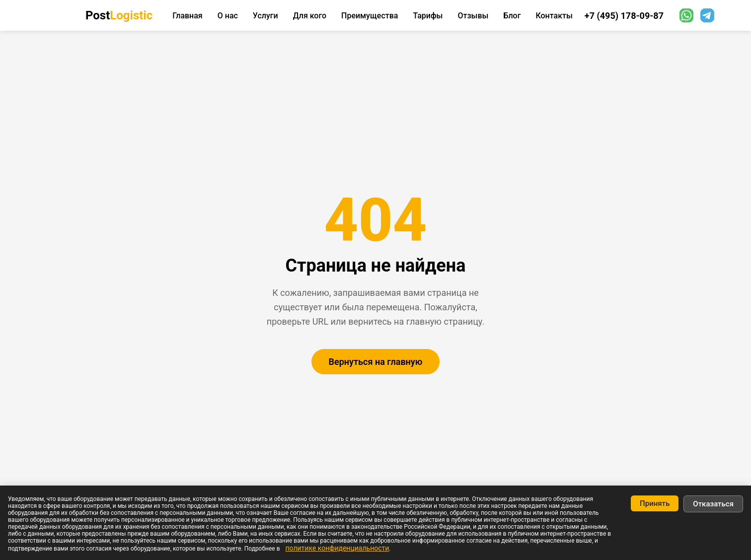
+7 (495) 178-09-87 (624, 16)
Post (119, 15)
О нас (228, 16)
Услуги (265, 16)
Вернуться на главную (376, 362)
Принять (655, 503)
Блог (512, 16)
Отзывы (473, 16)
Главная (188, 16)
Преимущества (370, 16)
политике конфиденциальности (337, 548)
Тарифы (428, 16)
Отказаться (713, 504)
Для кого (310, 16)
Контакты (554, 16)
